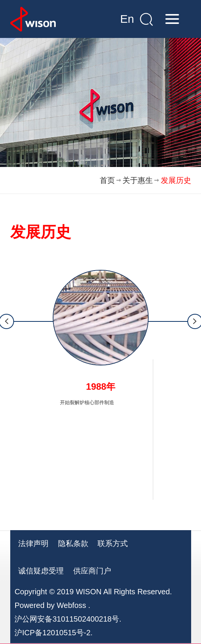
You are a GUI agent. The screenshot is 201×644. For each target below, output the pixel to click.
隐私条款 (73, 543)
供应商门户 (92, 571)
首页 (107, 180)
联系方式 (113, 543)
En (127, 19)
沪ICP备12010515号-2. (53, 633)
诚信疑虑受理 (41, 571)
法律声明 (33, 543)
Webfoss (71, 605)
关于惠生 (138, 180)
